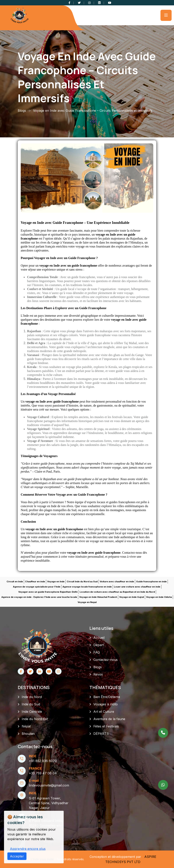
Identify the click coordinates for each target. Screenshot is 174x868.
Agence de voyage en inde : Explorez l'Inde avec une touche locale (39, 597)
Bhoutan (28, 734)
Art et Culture (104, 712)
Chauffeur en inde (35, 582)
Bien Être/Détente (107, 697)
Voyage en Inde (56, 582)
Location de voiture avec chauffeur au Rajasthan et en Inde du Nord (117, 592)
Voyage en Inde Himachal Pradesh (98, 597)
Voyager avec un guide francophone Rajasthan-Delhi (48, 592)
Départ (99, 645)
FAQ (97, 652)
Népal (26, 726)
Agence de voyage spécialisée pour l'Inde (37, 587)
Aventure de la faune (109, 719)
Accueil (99, 638)
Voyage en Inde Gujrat (132, 597)
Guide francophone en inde (151, 582)
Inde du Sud (31, 704)
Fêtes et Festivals (106, 726)
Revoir (98, 674)
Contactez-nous (106, 660)
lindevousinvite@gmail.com (49, 785)
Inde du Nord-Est (35, 719)
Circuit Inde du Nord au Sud (82, 582)
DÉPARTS (101, 734)
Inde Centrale (32, 712)
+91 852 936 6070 (43, 761)
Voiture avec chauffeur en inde (117, 582)
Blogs (22, 111)
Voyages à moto (106, 704)
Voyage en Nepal (87, 602)
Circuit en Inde (15, 582)
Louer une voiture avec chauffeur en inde (137, 587)
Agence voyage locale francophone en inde (87, 587)
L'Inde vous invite (43, 859)
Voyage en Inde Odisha (159, 597)
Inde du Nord (32, 697)
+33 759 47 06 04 (43, 773)
